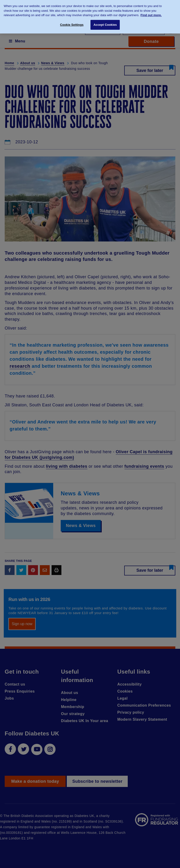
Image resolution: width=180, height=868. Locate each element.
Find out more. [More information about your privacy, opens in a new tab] (151, 13)
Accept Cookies (105, 22)
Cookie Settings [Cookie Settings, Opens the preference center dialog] (72, 22)
